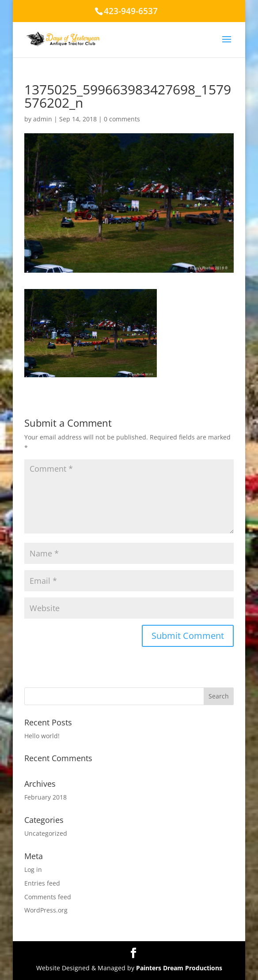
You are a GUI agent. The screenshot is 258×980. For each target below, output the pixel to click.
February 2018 (46, 797)
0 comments (122, 119)
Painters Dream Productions (179, 968)
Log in (33, 869)
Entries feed (42, 883)
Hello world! (42, 736)
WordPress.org (46, 910)
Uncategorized (46, 833)
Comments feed (48, 897)
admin (43, 119)
